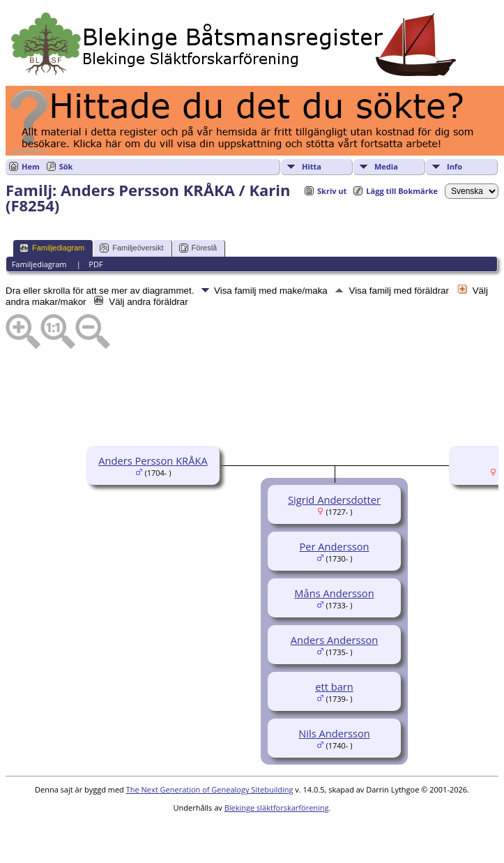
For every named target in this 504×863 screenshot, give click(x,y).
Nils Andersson (334, 733)
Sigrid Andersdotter (334, 500)
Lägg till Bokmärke (402, 191)
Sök (66, 166)
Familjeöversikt (131, 248)
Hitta (312, 166)
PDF (96, 264)
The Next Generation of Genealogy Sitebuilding (210, 789)
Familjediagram (52, 248)
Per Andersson (334, 546)
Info (455, 166)
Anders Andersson (334, 640)
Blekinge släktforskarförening (277, 808)
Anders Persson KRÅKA (153, 460)
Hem (31, 166)
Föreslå (198, 248)
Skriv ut (332, 191)
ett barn (334, 686)
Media (386, 166)
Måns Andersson (334, 593)
